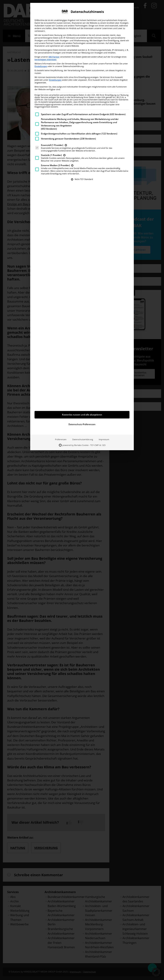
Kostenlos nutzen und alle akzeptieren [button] (82, 381)
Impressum (104, 406)
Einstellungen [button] (41, 33)
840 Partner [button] (54, 23)
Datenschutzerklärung (83, 406)
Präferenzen (61, 406)
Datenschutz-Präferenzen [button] (82, 391)
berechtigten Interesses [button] (45, 26)
